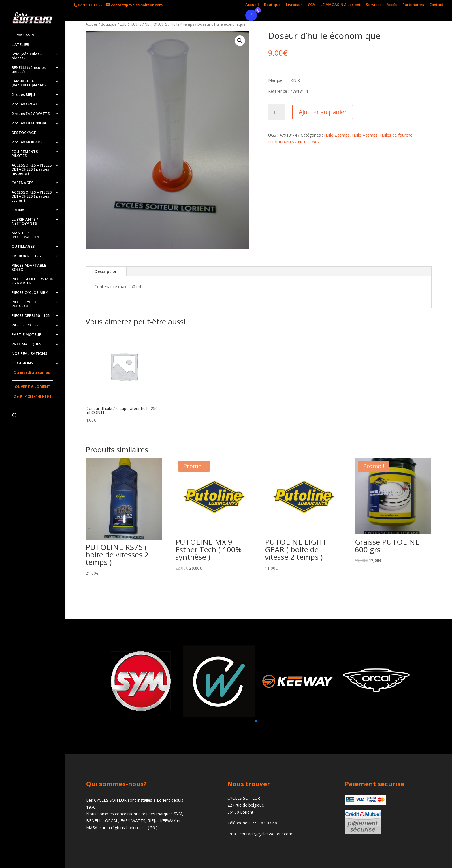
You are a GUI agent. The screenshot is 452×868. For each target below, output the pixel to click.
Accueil (252, 5)
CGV (312, 5)
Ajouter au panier (323, 112)
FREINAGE (20, 210)
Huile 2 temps (337, 135)
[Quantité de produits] (277, 112)
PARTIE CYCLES (25, 325)
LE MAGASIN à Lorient (341, 5)
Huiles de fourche (396, 135)
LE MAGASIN (23, 35)
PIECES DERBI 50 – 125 (31, 316)
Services (374, 5)
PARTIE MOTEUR (27, 335)
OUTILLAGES (23, 247)
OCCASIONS (22, 363)
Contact (436, 5)
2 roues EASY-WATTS (31, 114)
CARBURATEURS (26, 256)
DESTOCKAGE (24, 133)
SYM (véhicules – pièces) (27, 56)
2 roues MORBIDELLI (30, 142)
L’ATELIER (20, 45)
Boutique (272, 5)
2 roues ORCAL (25, 104)
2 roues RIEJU (23, 95)
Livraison (294, 5)
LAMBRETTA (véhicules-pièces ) (29, 83)
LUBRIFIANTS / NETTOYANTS (25, 222)
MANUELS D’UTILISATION (25, 235)
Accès (392, 5)
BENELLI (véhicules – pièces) (30, 70)
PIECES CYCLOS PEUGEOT (25, 304)
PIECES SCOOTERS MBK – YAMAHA (32, 281)
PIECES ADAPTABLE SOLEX (29, 268)
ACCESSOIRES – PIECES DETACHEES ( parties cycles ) (32, 196)
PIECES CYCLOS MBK (30, 293)
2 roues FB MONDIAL (30, 123)
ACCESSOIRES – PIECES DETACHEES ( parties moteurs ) (32, 169)
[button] (256, 721)
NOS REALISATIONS (29, 354)
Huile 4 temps (182, 24)
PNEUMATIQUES (27, 344)
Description (106, 271)
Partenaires (413, 5)
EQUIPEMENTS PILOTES (25, 154)
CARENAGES (22, 183)
